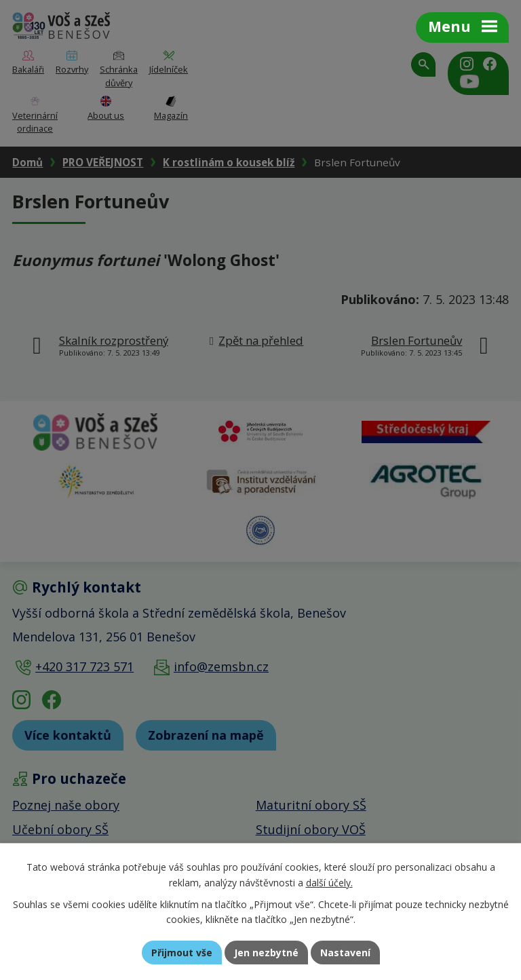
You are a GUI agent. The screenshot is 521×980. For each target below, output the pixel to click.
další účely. (329, 883)
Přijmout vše (182, 953)
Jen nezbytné (266, 953)
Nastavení (345, 953)
